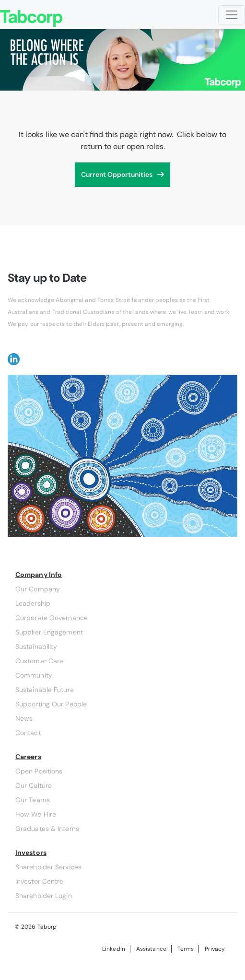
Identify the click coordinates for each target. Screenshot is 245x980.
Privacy (215, 949)
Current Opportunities (117, 174)
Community (34, 675)
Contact (28, 733)
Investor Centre (39, 881)
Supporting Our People (51, 704)
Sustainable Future (45, 690)
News (24, 718)
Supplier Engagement (49, 632)
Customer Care (39, 661)
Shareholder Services (48, 867)
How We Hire (36, 814)
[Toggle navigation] (232, 15)
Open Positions (39, 771)
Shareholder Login (44, 896)
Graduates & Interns (47, 829)
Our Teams (33, 800)
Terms (186, 949)
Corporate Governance (52, 618)
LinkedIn (114, 949)
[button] (14, 358)
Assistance (151, 949)
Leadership (33, 603)
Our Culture (34, 785)
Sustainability (36, 646)
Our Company (38, 589)
